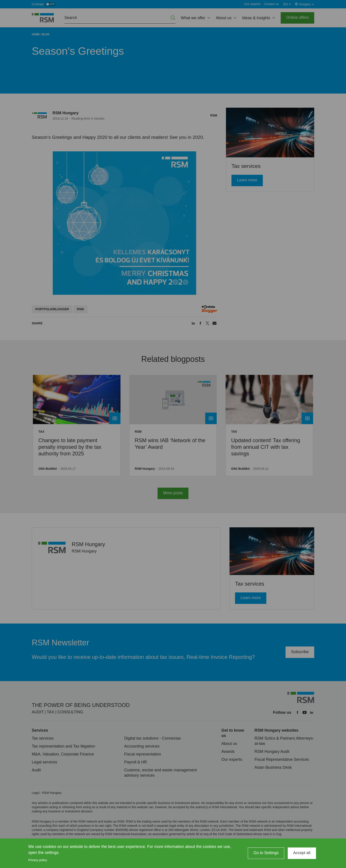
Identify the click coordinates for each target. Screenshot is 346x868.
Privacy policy (38, 860)
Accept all (302, 853)
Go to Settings (266, 853)
